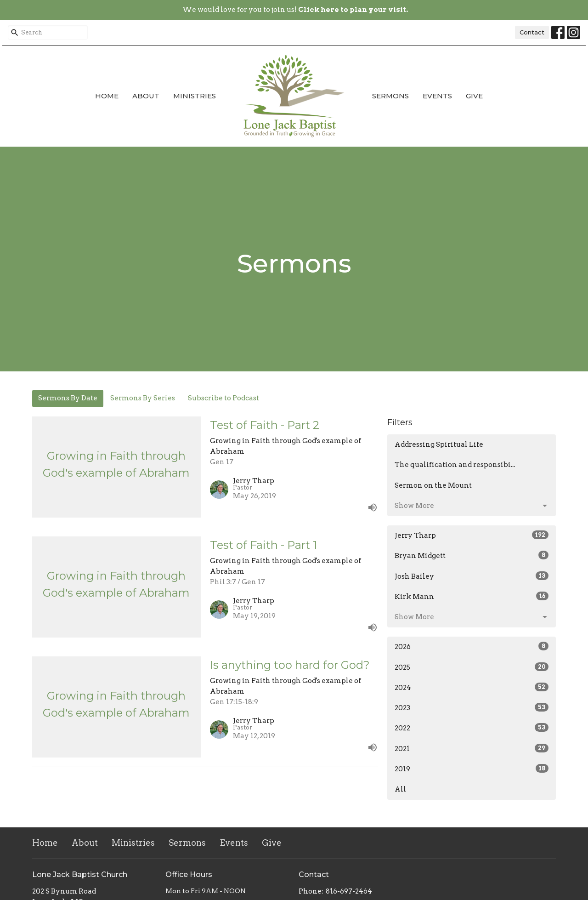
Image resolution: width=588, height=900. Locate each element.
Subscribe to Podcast (223, 398)
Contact (532, 32)
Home (107, 96)
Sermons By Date (68, 398)
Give (474, 96)
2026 (472, 646)
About (146, 96)
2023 (472, 707)
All (400, 789)
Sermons (390, 96)
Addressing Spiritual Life (439, 444)
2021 (472, 748)
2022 (472, 728)
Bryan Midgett (472, 555)
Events (437, 96)
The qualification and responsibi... (455, 465)
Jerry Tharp (472, 535)
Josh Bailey (472, 576)
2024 (472, 687)
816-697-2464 (349, 891)
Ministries (195, 96)
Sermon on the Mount (433, 485)
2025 (472, 667)
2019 (472, 769)
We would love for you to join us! (295, 10)
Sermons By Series (143, 398)
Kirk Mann (472, 596)
